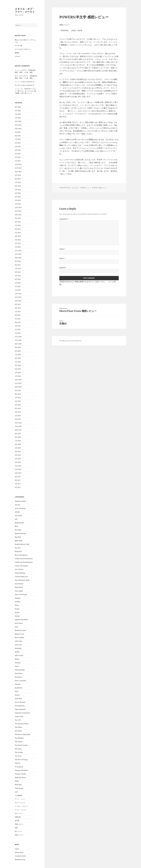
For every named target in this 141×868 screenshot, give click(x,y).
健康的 (17, 53)
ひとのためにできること (23, 49)
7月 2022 (18, 268)
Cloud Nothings (20, 573)
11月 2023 (18, 211)
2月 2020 (18, 373)
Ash (16, 519)
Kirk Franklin (19, 638)
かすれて (18, 56)
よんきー (76, 188)
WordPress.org (20, 860)
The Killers (19, 727)
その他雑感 (18, 795)
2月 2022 (18, 286)
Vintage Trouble (20, 774)
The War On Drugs (21, 760)
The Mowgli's (19, 738)
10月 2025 (18, 129)
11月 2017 (18, 469)
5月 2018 (18, 448)
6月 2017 (18, 487)
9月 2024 (18, 175)
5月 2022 (18, 276)
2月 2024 (18, 200)
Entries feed (19, 852)
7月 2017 (18, 484)
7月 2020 (18, 355)
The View (18, 756)
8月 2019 (18, 394)
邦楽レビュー (19, 835)
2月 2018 (18, 459)
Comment (64, 219)
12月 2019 (18, 380)
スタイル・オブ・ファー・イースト (25, 10)
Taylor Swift (19, 716)
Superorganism (20, 709)
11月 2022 (18, 254)
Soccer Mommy (20, 702)
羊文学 (96, 188)
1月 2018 (18, 462)
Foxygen (18, 598)
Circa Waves (19, 569)
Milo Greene (19, 655)
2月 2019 (18, 416)
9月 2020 (18, 347)
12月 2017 (18, 466)
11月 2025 (18, 125)
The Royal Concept (21, 745)
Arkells (17, 512)
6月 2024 (18, 186)
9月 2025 (18, 132)
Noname (18, 663)
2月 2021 (18, 329)
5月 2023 (18, 233)
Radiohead (19, 688)
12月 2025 (18, 121)
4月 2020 (18, 365)
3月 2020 (18, 369)
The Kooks (18, 731)
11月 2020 (18, 340)
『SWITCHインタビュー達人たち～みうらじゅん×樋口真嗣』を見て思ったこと (25, 91)
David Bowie (19, 584)
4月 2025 (18, 150)
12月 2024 (18, 164)
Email (62, 258)
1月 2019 (18, 419)
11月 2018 (18, 426)
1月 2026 (18, 118)
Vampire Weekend (21, 770)
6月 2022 (18, 272)
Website (63, 268)
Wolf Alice (18, 785)
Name (62, 249)
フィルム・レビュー (21, 806)
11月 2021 (18, 297)
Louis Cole (18, 645)
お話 (16, 792)
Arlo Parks (18, 516)
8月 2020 (18, 351)
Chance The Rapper (22, 566)
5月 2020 (18, 362)
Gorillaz (18, 602)
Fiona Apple (19, 591)
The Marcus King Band (23, 734)
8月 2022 (18, 265)
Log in (17, 849)
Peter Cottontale (20, 681)
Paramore (18, 677)
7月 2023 (18, 225)
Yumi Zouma (19, 788)
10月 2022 (18, 258)
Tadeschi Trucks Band (22, 713)
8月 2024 (18, 179)
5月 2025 (18, 146)
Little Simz (19, 641)
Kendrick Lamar (20, 630)
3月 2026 (18, 111)
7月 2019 (18, 398)
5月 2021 (18, 319)
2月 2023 (18, 243)
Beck (16, 526)
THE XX (17, 763)
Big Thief (18, 537)
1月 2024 (18, 204)
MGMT (17, 652)
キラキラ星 (18, 46)
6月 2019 (18, 401)
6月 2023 (18, 229)
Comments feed (20, 856)
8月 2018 (18, 437)
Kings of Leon (19, 634)
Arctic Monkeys (20, 508)
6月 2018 (18, 444)
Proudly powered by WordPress (70, 341)
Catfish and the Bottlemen (24, 559)
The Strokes (19, 752)
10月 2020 (18, 344)
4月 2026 (18, 107)
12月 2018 (18, 423)
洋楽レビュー (19, 824)
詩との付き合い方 (29, 82)
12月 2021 (18, 294)
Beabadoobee (19, 523)
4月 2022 (18, 279)
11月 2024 (18, 168)
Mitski (17, 659)
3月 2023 (18, 240)
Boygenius (18, 551)
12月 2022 (18, 251)
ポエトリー (18, 813)
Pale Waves (19, 673)
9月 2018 (18, 434)
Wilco (17, 781)
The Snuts (18, 749)
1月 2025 (18, 161)
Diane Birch (19, 587)
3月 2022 (18, 283)
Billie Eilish (19, 541)
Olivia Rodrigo (20, 670)
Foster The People (21, 594)
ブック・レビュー (21, 810)
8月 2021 (18, 308)
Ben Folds (18, 530)
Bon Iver (18, 548)
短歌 (16, 828)
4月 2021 (18, 322)
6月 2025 (18, 143)
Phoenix (18, 684)
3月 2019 (18, 412)
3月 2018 (18, 455)
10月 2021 (18, 301)
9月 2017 (18, 477)
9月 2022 (18, 261)
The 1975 (18, 720)
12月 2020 (18, 337)
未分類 (17, 821)
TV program (19, 767)
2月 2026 (18, 114)
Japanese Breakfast (21, 620)
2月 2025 (18, 157)
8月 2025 (18, 136)
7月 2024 (18, 182)
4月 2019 (18, 408)
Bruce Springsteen (21, 555)
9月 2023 (18, 218)
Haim (17, 605)
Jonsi (17, 627)
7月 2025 (18, 139)
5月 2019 (18, 405)
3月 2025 (18, 154)
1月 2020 (18, 376)
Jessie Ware (19, 623)
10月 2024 (18, 172)
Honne (17, 609)
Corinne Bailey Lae (21, 577)
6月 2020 (18, 358)
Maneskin (18, 648)
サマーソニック (20, 803)
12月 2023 (18, 207)
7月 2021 (18, 312)
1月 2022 (18, 290)
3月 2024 (18, 197)
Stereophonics (20, 706)
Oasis (17, 666)
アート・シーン (20, 799)
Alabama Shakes (20, 501)
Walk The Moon (20, 777)
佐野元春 (18, 817)
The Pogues (19, 742)
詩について (18, 831)
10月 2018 (18, 430)
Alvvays (17, 505)
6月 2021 (18, 315)
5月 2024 (18, 190)
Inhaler (17, 616)
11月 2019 (18, 383)
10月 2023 (18, 215)
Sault (17, 691)
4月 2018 (18, 451)
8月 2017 (18, 480)
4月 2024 (18, 193)
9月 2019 (18, 390)
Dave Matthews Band (22, 580)
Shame (17, 695)
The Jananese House (22, 724)
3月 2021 (18, 326)
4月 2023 (18, 236)
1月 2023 (18, 247)
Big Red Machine (21, 533)
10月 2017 (18, 473)
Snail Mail (18, 699)
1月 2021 (18, 333)
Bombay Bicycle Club (22, 544)
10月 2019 (18, 387)
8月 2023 (18, 222)
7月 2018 (18, 441)
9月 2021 (18, 304)
